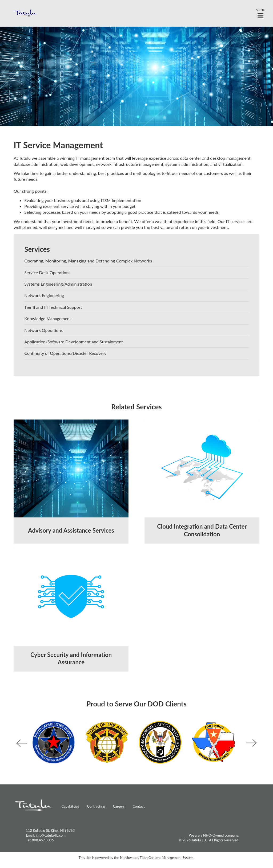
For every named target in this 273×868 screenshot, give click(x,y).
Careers (119, 806)
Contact (138, 806)
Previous (22, 743)
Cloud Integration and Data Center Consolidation (202, 530)
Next (251, 743)
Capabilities (70, 806)
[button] (260, 13)
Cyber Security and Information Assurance (71, 659)
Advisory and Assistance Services (71, 530)
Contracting (96, 806)
